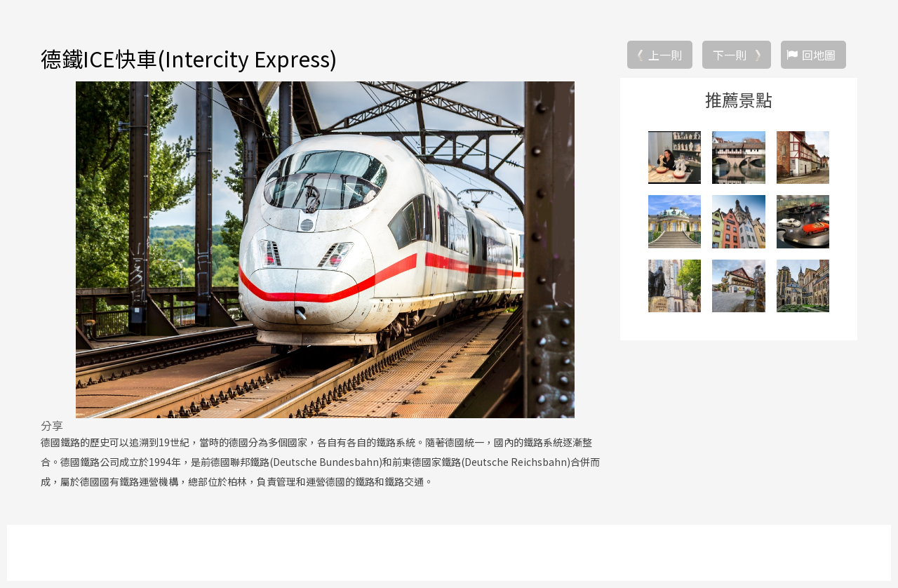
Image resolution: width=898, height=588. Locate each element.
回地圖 (819, 55)
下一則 (730, 55)
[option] (325, 250)
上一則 (665, 55)
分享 (52, 425)
